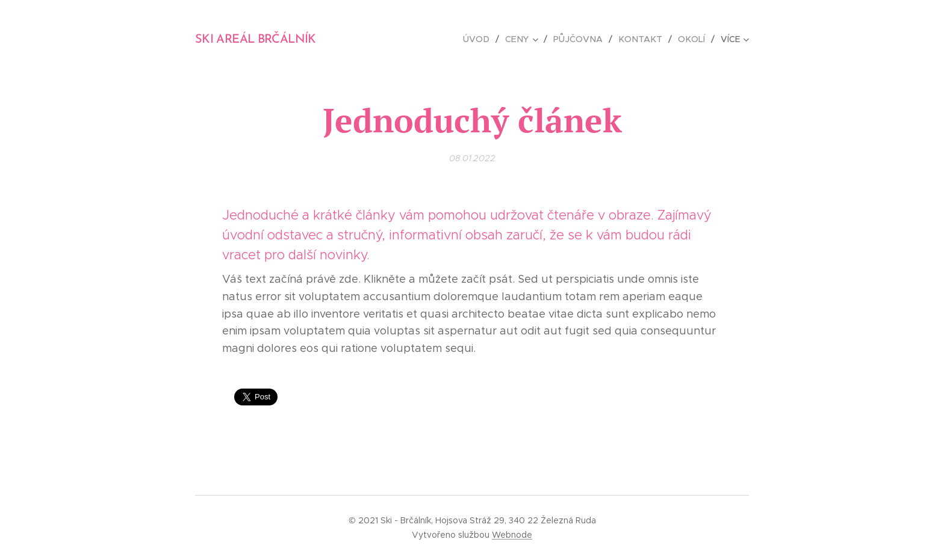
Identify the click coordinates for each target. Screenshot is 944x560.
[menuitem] (485, 39)
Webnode (512, 535)
